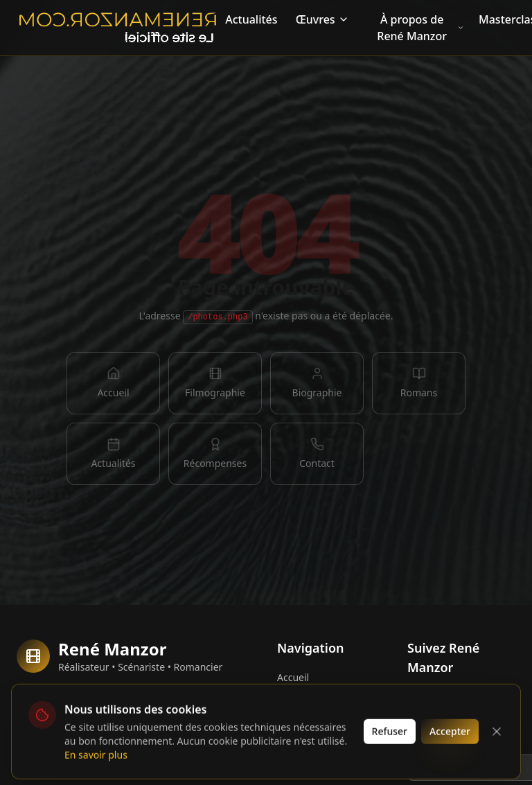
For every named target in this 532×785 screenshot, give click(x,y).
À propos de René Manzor (420, 28)
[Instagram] (457, 702)
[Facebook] (421, 702)
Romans (295, 744)
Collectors (60, 724)
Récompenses (309, 766)
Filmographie (307, 722)
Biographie (302, 699)
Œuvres (322, 19)
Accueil (293, 677)
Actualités (251, 19)
